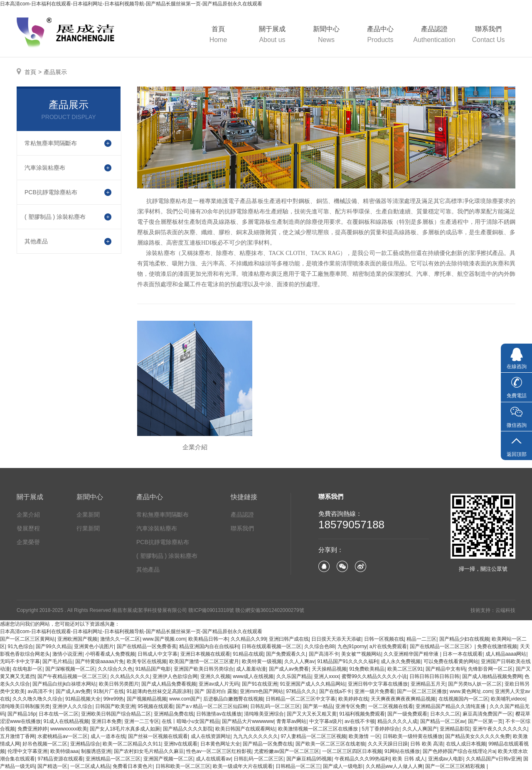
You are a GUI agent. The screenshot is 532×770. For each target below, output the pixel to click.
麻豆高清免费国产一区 (488, 714)
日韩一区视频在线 (384, 639)
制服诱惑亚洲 (96, 751)
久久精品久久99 (248, 639)
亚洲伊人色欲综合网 (175, 676)
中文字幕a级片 (326, 721)
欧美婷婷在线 (353, 699)
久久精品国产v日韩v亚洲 (493, 759)
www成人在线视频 (253, 676)
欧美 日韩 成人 (409, 759)
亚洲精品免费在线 (174, 714)
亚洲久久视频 (215, 676)
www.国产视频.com (164, 639)
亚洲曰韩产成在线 (289, 639)
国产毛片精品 (57, 661)
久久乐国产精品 (294, 676)
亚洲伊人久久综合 (72, 706)
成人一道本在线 (108, 736)
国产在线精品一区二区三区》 (442, 646)
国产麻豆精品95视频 (309, 759)
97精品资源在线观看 (60, 759)
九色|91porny (352, 646)
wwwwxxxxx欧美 (69, 729)
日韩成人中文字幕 (158, 654)
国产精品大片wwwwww (248, 721)
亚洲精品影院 (455, 729)
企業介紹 (195, 447)
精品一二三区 (421, 639)
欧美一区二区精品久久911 (132, 744)
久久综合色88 (319, 646)
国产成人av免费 (73, 691)
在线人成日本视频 (466, 744)
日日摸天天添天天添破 (336, 639)
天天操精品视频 (329, 669)
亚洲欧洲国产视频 (77, 639)
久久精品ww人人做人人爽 (394, 766)
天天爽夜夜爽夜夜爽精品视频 (403, 699)
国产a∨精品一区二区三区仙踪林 (212, 706)
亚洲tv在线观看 (181, 744)
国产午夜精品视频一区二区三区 (72, 676)
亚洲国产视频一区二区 (168, 759)
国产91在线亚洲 (260, 684)
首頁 (218, 35)
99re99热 (114, 699)
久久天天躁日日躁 (388, 744)
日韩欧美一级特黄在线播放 (413, 736)
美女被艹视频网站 (361, 654)
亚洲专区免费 (350, 706)
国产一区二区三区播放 (422, 691)
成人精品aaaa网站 (506, 654)
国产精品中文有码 (446, 669)
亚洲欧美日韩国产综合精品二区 (116, 714)
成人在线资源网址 (211, 736)
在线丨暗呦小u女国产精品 (191, 721)
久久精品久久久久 (130, 676)
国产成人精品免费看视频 (169, 684)
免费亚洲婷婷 (32, 729)
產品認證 (434, 35)
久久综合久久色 (115, 669)
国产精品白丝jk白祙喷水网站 (64, 684)
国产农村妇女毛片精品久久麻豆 (149, 751)
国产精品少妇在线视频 (464, 639)
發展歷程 (28, 528)
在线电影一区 (27, 669)
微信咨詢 (517, 425)
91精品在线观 (248, 654)
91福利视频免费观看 (362, 714)
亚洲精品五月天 (428, 684)
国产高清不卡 (324, 654)
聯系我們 (488, 35)
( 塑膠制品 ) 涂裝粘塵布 (167, 556)
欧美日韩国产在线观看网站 (245, 729)
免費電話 (517, 396)
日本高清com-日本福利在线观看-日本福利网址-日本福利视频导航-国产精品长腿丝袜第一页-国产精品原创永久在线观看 (131, 4)
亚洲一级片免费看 (374, 691)
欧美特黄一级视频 (262, 661)
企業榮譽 (28, 542)
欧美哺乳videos (508, 699)
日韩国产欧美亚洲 (115, 706)
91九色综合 (20, 646)
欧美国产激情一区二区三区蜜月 (204, 661)
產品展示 (55, 72)
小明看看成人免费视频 (110, 654)
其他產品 (148, 569)
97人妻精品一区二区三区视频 (313, 736)
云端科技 (505, 610)
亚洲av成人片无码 (219, 684)
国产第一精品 (318, 706)
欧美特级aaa (64, 751)
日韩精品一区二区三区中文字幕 (300, 699)
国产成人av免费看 (289, 669)
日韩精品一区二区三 (298, 766)
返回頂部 (517, 454)
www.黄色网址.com (471, 691)
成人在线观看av (213, 759)
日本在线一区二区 (59, 714)
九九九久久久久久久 (256, 736)
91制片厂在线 (109, 691)
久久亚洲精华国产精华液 (412, 654)
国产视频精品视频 (147, 699)
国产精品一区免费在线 (268, 744)
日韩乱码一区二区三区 (275, 706)
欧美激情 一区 (364, 736)
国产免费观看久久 (286, 654)
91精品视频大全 (83, 699)
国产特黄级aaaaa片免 (100, 661)
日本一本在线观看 (463, 654)
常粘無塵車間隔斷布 (163, 515)
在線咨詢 (517, 366)
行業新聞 (88, 528)
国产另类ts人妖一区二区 (475, 684)
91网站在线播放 (402, 751)
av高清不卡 (40, 691)
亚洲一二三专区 (142, 721)
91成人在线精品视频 (66, 721)
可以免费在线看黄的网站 (451, 661)
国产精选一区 (52, 766)
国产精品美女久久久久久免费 (478, 736)
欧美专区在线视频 (147, 661)
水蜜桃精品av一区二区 (63, 736)
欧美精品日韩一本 (208, 639)
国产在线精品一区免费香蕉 (147, 646)
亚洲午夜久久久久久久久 (500, 729)
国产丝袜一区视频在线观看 (158, 736)
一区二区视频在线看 (391, 706)
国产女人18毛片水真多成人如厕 (125, 729)
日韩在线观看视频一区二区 (271, 646)
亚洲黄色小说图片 (94, 646)
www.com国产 (185, 699)
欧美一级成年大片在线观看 (243, 766)
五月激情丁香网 (17, 736)
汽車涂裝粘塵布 (157, 528)
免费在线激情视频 (497, 646)
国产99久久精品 (53, 646)
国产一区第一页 (485, 721)
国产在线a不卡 (336, 691)
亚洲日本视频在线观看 (205, 654)
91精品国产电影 (153, 669)
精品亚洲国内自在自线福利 (209, 646)
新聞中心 (326, 35)
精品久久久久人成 (397, 721)
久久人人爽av (299, 661)
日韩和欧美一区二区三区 (183, 766)
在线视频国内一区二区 (463, 699)
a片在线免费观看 (388, 646)
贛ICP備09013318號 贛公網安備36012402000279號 (246, 610)
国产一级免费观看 (407, 714)
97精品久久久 (301, 691)
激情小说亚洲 (67, 654)
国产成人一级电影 (343, 766)
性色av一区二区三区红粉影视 (219, 751)
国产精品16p (22, 714)
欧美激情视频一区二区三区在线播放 (319, 729)
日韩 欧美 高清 (427, 744)
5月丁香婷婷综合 (381, 729)
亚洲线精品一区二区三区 (113, 759)
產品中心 (380, 35)
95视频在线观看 (155, 706)
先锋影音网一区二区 (490, 669)
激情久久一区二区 (120, 639)
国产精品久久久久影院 (188, 729)
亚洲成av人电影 (446, 759)
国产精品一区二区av (443, 721)
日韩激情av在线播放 (219, 714)
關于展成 (272, 35)
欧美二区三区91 (405, 669)
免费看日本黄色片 (133, 766)
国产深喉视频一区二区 (70, 669)
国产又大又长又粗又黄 (312, 714)
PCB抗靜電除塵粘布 (163, 542)
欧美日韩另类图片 (119, 684)
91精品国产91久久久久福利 (348, 661)
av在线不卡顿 (360, 721)
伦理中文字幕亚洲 (27, 751)
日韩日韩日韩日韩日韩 (434, 676)
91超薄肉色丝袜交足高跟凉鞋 (159, 691)
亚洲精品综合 (85, 744)
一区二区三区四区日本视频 (352, 751)
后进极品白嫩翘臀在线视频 (233, 699)
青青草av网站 (292, 721)
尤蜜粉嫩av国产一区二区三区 (287, 751)
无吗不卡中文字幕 (20, 661)
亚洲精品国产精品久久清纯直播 (451, 706)
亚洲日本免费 (106, 721)
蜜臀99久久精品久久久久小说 (374, 676)
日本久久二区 (445, 714)
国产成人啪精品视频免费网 (492, 676)
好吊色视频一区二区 (45, 744)
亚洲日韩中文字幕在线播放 (378, 684)
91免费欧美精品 (367, 669)
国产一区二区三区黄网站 (27, 639)
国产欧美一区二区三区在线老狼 (330, 744)
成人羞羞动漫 (251, 669)
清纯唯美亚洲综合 (264, 714)
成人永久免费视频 (401, 661)
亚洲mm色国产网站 (261, 691)
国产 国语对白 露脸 (216, 691)
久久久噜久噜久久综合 (37, 699)
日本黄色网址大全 (220, 744)
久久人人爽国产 (420, 729)
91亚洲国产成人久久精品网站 (312, 684)
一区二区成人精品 (90, 766)
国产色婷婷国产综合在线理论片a (459, 751)
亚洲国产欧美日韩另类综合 (204, 669)
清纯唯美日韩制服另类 (25, 706)
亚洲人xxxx (326, 676)
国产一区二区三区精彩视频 (456, 766)
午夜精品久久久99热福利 (362, 759)
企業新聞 (88, 515)
